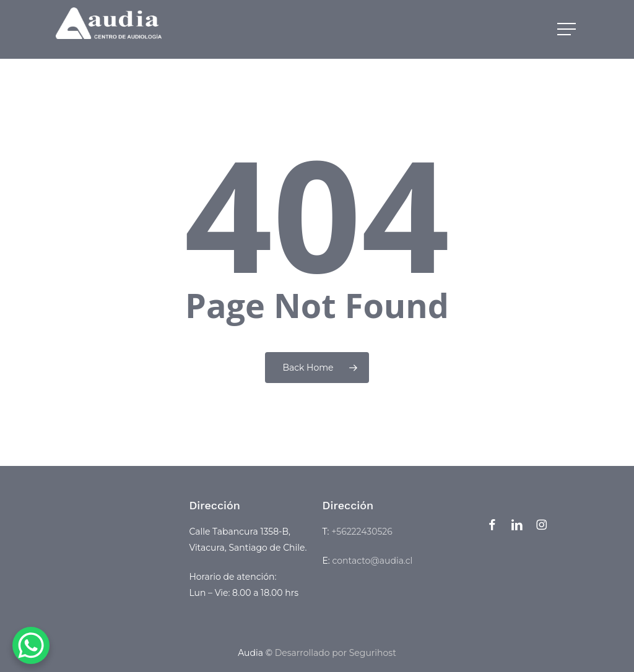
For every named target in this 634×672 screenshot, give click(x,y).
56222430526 (364, 532)
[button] (568, 29)
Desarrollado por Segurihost (336, 653)
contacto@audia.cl (373, 561)
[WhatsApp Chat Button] (31, 645)
